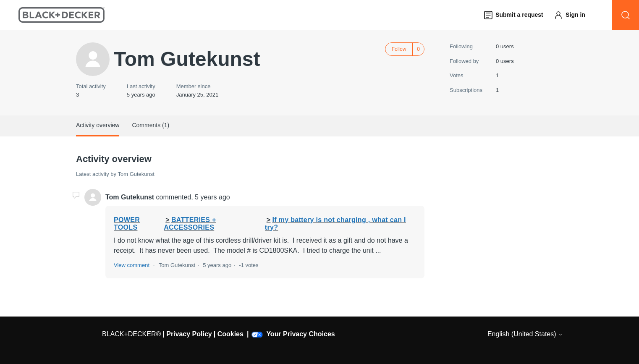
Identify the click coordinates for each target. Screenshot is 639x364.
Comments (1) (151, 125)
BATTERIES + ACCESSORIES (190, 224)
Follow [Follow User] (399, 49)
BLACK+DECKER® (131, 334)
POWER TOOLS (127, 224)
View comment (132, 265)
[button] (574, 15)
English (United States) (525, 334)
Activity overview (98, 125)
